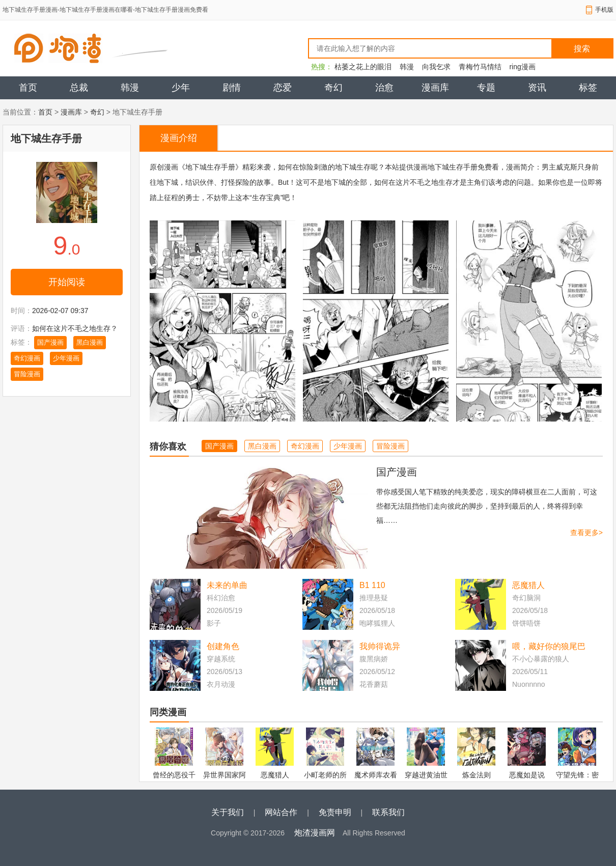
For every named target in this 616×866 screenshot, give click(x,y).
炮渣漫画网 (315, 833)
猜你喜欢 (168, 446)
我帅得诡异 (380, 646)
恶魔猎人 (528, 585)
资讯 (537, 88)
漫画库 (435, 88)
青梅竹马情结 (480, 67)
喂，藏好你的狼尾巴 (549, 646)
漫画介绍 (179, 138)
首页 (28, 88)
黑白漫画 (90, 342)
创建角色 (223, 646)
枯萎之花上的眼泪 (363, 67)
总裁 (79, 88)
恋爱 (283, 88)
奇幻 (333, 88)
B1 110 (372, 585)
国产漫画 (50, 342)
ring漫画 (522, 67)
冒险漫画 (27, 374)
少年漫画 (66, 358)
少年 (181, 88)
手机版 (604, 10)
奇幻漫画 (27, 358)
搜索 (582, 49)
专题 (486, 88)
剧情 (232, 88)
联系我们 (388, 812)
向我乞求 (436, 67)
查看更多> (586, 533)
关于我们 (228, 812)
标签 (588, 88)
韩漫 (407, 67)
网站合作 (281, 812)
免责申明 (335, 812)
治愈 (384, 88)
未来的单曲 (227, 585)
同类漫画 (168, 712)
